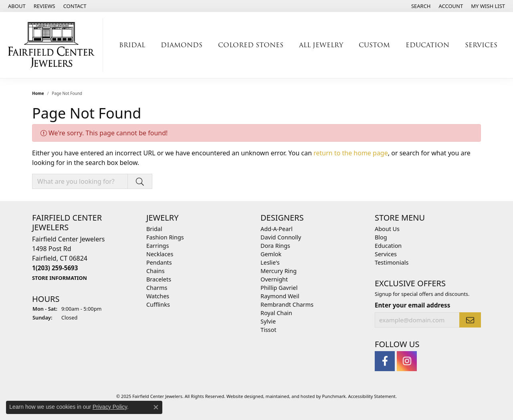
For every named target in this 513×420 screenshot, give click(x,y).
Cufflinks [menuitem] (158, 304)
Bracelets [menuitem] (159, 279)
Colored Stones (251, 45)
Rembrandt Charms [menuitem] (287, 304)
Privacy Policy (110, 407)
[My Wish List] (488, 6)
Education (427, 45)
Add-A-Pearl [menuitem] (277, 229)
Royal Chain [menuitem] (276, 313)
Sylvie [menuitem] (268, 321)
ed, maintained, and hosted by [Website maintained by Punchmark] (290, 396)
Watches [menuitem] (158, 296)
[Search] (421, 6)
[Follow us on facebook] (385, 361)
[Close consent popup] (156, 407)
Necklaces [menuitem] (160, 254)
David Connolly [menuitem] (281, 237)
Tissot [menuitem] (268, 330)
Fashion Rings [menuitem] (165, 237)
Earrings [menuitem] (158, 246)
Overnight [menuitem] (274, 279)
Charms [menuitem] (157, 288)
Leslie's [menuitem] (270, 262)
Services (481, 45)
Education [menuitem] (388, 246)
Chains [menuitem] (156, 271)
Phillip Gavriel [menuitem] (279, 288)
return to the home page (351, 153)
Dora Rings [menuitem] (275, 246)
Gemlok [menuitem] (271, 254)
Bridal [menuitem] (154, 229)
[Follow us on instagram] (407, 361)
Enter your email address (412, 305)
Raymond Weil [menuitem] (280, 296)
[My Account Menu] (451, 6)
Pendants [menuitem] (159, 262)
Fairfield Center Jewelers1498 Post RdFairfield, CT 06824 (69, 258)
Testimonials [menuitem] (392, 262)
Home (38, 93)
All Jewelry (321, 45)
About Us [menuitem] (387, 229)
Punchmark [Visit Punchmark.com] (334, 396)
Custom (374, 45)
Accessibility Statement (372, 396)
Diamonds (182, 45)
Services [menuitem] (386, 254)
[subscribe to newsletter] (470, 320)
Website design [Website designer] (242, 396)
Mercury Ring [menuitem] (279, 271)
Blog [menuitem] (381, 237)
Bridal (132, 45)
